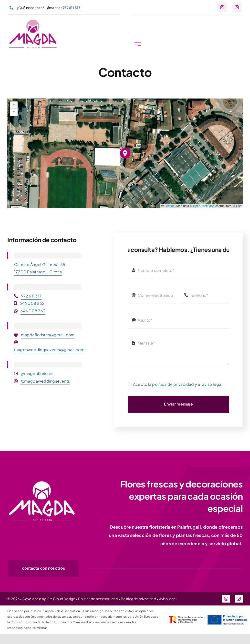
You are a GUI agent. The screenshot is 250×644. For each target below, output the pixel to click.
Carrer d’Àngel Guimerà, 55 (40, 264)
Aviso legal (168, 599)
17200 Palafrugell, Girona (38, 272)
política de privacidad (173, 384)
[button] (125, 153)
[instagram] (222, 7)
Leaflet (167, 206)
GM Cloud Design (61, 599)
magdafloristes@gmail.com (48, 335)
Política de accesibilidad (98, 599)
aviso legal (212, 384)
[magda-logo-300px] (33, 22)
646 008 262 (32, 303)
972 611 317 (31, 296)
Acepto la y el (178, 384)
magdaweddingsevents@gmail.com (49, 350)
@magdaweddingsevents (45, 381)
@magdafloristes (37, 373)
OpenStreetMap (204, 206)
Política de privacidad (138, 599)
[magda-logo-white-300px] (42, 482)
